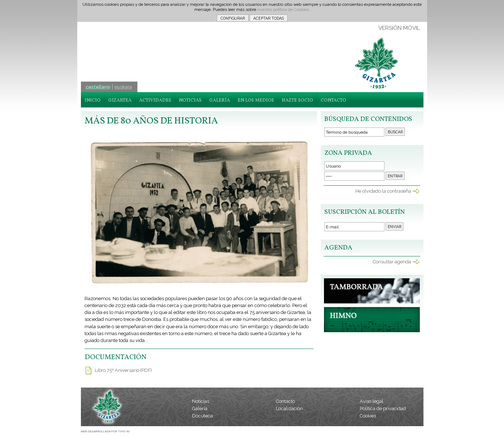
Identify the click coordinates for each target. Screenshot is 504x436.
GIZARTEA (120, 101)
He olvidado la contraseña (383, 191)
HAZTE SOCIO (297, 101)
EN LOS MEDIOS (256, 101)
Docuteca (202, 416)
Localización (289, 408)
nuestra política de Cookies (283, 9)
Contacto (285, 401)
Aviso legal (372, 401)
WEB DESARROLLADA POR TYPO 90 (105, 431)
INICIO (93, 101)
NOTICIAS (190, 101)
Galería (200, 408)
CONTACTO (333, 101)
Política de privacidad (383, 408)
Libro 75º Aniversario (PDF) (123, 370)
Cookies (368, 416)
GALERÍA (220, 101)
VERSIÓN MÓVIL (399, 28)
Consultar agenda (392, 262)
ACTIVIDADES (155, 101)
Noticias (201, 401)
